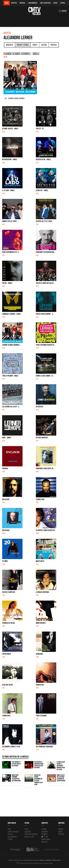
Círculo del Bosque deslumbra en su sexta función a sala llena (38, 780)
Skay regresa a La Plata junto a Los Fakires (16, 764)
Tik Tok (45, 837)
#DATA (55, 3)
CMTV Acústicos (45, 3)
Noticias (22, 3)
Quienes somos (46, 839)
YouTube (44, 829)
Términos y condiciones (45, 860)
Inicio (7, 3)
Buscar (63, 11)
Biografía (10, 45)
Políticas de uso (56, 860)
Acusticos (28, 832)
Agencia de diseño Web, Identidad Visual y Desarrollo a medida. (34, 863)
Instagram (45, 832)
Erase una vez (29, 837)
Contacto (44, 842)
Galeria (44, 45)
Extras (63, 3)
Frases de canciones (31, 834)
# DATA (27, 829)
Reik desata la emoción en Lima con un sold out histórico (39, 765)
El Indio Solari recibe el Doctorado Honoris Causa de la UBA (61, 766)
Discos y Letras (23, 45)
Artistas (14, 3)
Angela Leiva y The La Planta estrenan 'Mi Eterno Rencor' (61, 778)
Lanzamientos (33, 3)
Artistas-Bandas (13, 832)
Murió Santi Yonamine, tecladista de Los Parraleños (16, 778)
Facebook (44, 834)
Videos (35, 45)
